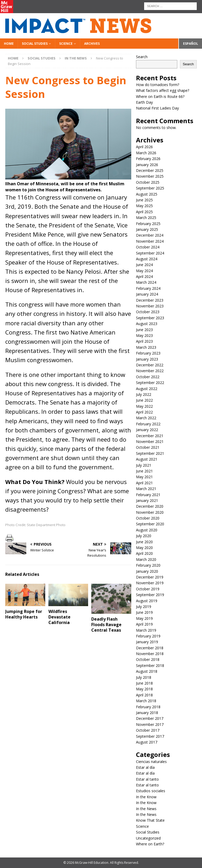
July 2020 (144, 536)
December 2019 (150, 577)
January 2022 (147, 430)
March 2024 (146, 282)
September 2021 (150, 453)
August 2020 (147, 530)
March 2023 (146, 347)
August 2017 (147, 742)
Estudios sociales (151, 791)
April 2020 (144, 553)
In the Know (146, 797)
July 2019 (144, 607)
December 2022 (150, 365)
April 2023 (144, 341)
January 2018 (147, 713)
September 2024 (150, 253)
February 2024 (148, 288)
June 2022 (144, 400)
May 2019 (144, 618)
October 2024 (148, 247)
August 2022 (147, 389)
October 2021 (148, 447)
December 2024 (150, 235)
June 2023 (144, 330)
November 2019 (150, 583)
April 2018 (144, 695)
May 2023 (144, 335)
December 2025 (150, 170)
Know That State (150, 820)
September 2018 (150, 665)
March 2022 (146, 418)
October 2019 (148, 589)
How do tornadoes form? (158, 85)
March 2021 (146, 489)
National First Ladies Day (157, 108)
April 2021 (144, 483)
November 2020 (150, 512)
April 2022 (144, 412)
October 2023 (148, 312)
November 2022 (150, 371)
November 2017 (150, 724)
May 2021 (144, 477)
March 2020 (146, 559)
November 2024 (150, 241)
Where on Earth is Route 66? (160, 96)
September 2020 (150, 524)
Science (66, 44)
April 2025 (144, 212)
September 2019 (150, 595)
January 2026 (147, 165)
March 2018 (146, 701)
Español (191, 44)
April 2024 (144, 276)
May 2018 (144, 689)
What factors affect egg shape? (163, 90)
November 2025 (150, 176)
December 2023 (150, 300)
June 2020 (144, 542)
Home (9, 44)
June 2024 (144, 265)
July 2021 (144, 465)
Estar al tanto (147, 779)
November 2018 (150, 654)
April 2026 (144, 147)
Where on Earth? (150, 844)
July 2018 (144, 677)
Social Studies (35, 44)
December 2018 (150, 648)
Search (142, 57)
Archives (92, 44)
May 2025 (144, 206)
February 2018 (148, 707)
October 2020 (148, 518)
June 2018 (144, 683)
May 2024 (144, 271)
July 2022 (144, 394)
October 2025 (148, 182)
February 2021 (148, 495)
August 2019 (147, 601)
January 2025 (147, 229)
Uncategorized (148, 838)
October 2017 (148, 730)
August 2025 (147, 194)
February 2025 (148, 224)
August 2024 (147, 259)
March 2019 (146, 630)
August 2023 (147, 324)
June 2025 (144, 200)
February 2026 (148, 159)
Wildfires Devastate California (59, 617)
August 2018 (147, 671)
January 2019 (147, 642)
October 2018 (148, 659)
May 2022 (144, 406)
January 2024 (147, 294)
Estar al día (145, 767)
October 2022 (148, 377)
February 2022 (148, 424)
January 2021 (147, 500)
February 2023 (148, 353)
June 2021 (144, 471)
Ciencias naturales (151, 762)
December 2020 (150, 506)
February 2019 (148, 636)
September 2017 (150, 736)
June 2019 (144, 612)
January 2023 (147, 359)
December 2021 (150, 436)
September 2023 (150, 318)
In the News (146, 809)
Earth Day (144, 102)
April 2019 (144, 624)
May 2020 (144, 548)
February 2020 (148, 565)
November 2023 (150, 306)
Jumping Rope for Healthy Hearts (24, 614)
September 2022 (150, 383)
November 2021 (150, 442)
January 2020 (147, 571)
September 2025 (150, 188)
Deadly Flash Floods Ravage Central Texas (106, 625)
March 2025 (146, 218)
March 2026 (146, 153)
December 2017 (150, 718)
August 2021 (147, 459)
